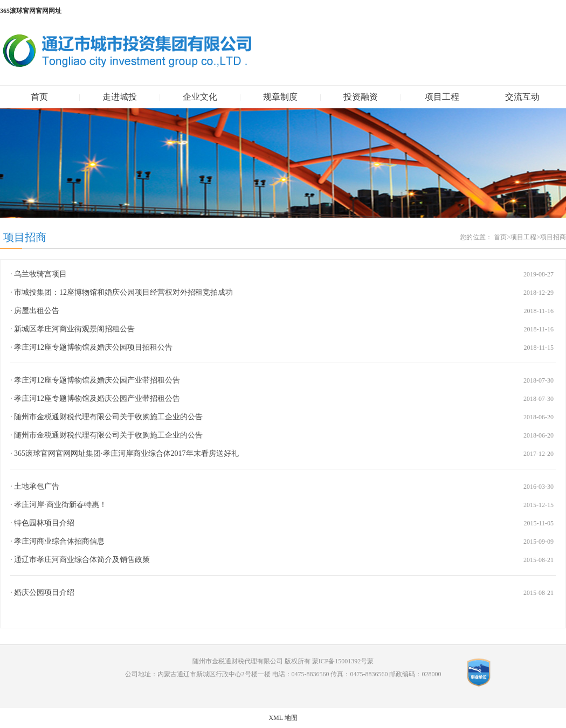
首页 (39, 97)
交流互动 (522, 97)
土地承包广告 (37, 486)
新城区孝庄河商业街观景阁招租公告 (74, 329)
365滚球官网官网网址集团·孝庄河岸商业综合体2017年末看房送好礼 (126, 453)
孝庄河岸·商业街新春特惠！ (60, 505)
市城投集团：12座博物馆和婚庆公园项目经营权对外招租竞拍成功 (123, 292)
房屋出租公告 (37, 311)
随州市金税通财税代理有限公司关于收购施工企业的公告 (108, 417)
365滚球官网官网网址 (31, 11)
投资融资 (361, 97)
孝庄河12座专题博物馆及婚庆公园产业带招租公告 (97, 380)
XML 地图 (283, 718)
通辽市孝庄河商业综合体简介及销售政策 (82, 560)
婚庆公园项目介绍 (44, 592)
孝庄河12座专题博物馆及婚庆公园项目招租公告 (93, 347)
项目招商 (25, 237)
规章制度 (280, 97)
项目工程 (442, 97)
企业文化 (200, 97)
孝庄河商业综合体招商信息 (59, 541)
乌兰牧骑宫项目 (40, 274)
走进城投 (120, 97)
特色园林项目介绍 (44, 523)
